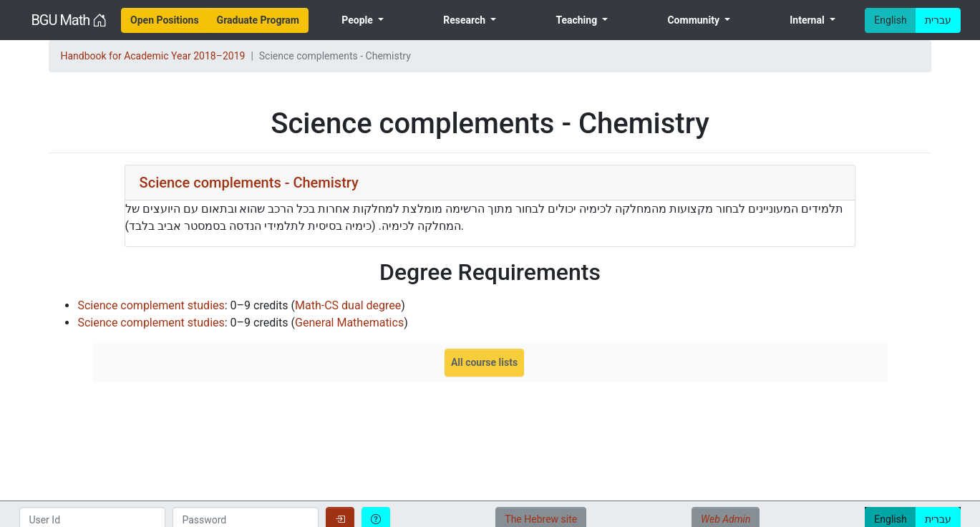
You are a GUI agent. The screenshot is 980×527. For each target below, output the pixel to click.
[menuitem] (165, 20)
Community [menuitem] (694, 20)
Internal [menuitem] (808, 20)
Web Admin (726, 519)
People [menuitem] (358, 20)
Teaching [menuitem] (577, 20)
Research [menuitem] (465, 20)
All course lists (484, 362)
